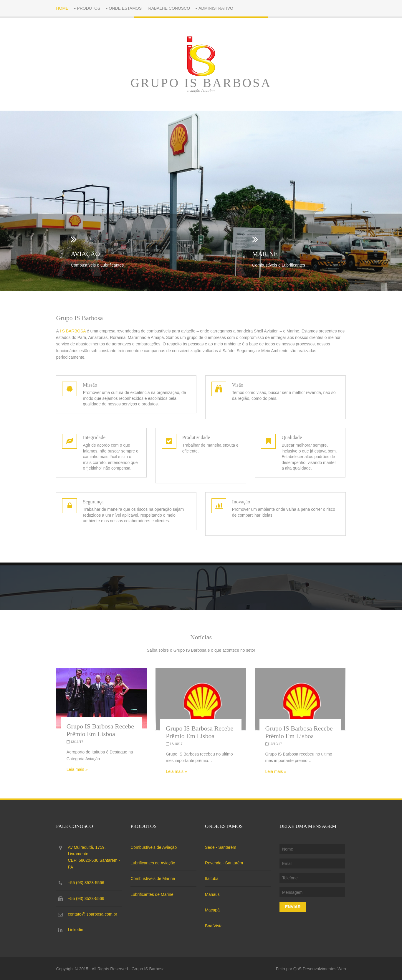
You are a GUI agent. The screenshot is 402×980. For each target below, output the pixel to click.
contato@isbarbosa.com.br (94, 913)
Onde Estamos (126, 8)
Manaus (213, 894)
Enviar (293, 906)
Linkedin (77, 929)
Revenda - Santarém (225, 862)
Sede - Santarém (221, 846)
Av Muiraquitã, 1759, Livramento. (96, 857)
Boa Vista (214, 925)
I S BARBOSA (74, 331)
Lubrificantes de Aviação (154, 862)
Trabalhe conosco (169, 8)
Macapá (213, 909)
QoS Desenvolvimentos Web (319, 968)
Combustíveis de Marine (154, 878)
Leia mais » (78, 769)
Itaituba (212, 878)
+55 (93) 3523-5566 (87, 882)
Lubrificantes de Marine (153, 894)
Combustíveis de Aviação (154, 846)
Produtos (89, 8)
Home (63, 8)
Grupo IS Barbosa (201, 83)
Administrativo (217, 8)
